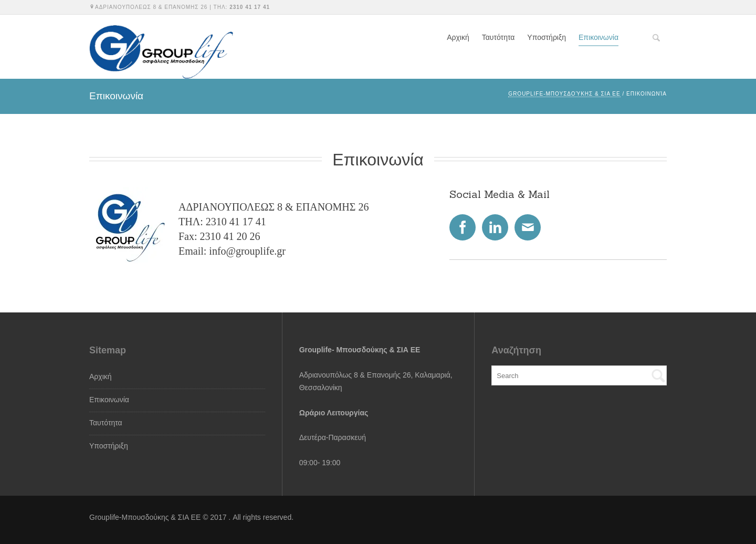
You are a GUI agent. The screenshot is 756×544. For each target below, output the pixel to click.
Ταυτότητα (498, 37)
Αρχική (458, 37)
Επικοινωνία (598, 37)
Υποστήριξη (547, 37)
